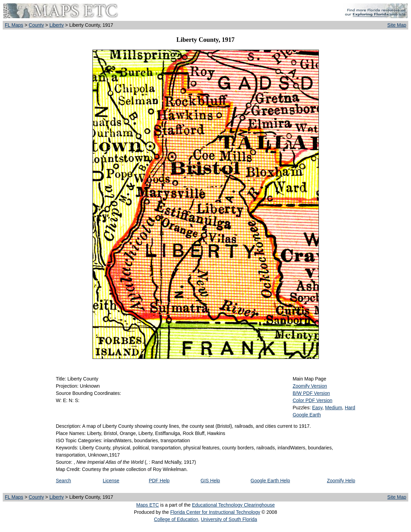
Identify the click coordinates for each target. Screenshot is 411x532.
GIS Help (210, 481)
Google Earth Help (270, 481)
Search (63, 481)
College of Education (176, 519)
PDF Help (159, 481)
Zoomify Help (341, 481)
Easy (317, 408)
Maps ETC (148, 505)
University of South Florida (229, 519)
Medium (334, 408)
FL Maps (14, 25)
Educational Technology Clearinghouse (233, 505)
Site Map (397, 25)
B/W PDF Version (311, 393)
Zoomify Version (310, 386)
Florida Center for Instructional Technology (215, 512)
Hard (350, 408)
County (36, 25)
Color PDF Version (312, 400)
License (111, 481)
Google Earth (307, 415)
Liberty (57, 25)
